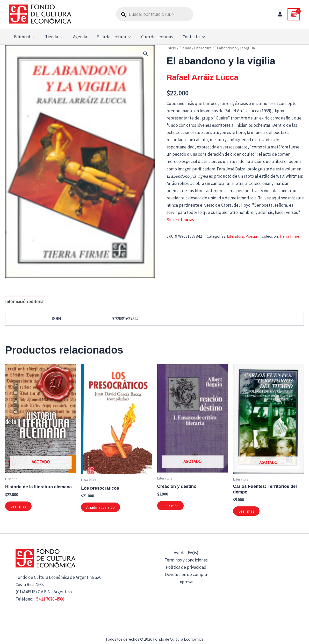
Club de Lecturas (152, 37)
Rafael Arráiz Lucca (202, 77)
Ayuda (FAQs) (186, 553)
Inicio (171, 48)
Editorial (24, 37)
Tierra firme (289, 236)
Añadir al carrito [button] (100, 507)
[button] (32, 37)
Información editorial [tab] (25, 302)
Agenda (77, 37)
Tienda (53, 37)
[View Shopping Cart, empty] (294, 14)
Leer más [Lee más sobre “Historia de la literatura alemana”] (18, 506)
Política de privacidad (186, 567)
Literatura (203, 48)
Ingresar (186, 582)
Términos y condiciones (186, 560)
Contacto (188, 37)
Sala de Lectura (110, 37)
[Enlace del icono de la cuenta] (280, 14)
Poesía (251, 236)
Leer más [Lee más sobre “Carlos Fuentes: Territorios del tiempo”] (246, 511)
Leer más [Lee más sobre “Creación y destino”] (170, 506)
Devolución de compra (186, 574)
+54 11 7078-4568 (49, 599)
